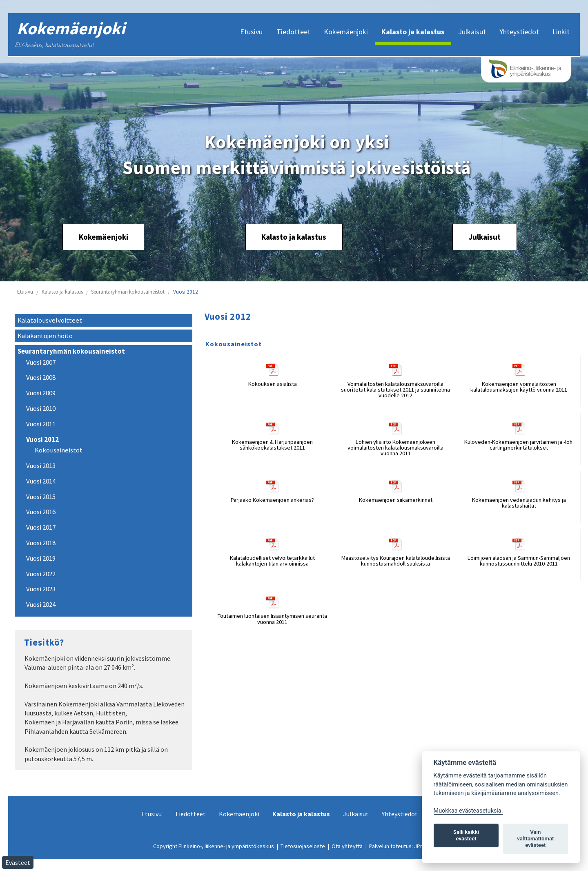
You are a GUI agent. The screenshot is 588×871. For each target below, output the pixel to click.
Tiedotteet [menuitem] (293, 32)
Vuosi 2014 (41, 481)
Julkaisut (484, 237)
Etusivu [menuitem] (251, 32)
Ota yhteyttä (347, 846)
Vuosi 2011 (41, 424)
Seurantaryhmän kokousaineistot (128, 292)
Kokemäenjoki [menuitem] (346, 32)
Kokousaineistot (59, 450)
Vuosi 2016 (41, 512)
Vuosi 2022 (41, 574)
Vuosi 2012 (186, 292)
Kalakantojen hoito (45, 336)
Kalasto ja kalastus (294, 237)
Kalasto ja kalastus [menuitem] (413, 32)
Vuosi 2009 (41, 393)
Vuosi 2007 (41, 362)
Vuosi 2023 (41, 589)
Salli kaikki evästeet (466, 835)
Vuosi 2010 (41, 409)
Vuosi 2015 (41, 497)
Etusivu (25, 292)
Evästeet (18, 862)
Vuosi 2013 (41, 466)
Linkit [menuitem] (561, 32)
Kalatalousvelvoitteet (50, 320)
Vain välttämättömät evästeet (535, 839)
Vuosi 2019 (41, 558)
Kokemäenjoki (104, 237)
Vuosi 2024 (41, 605)
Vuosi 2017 (41, 527)
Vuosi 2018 (41, 543)
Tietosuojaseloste (303, 846)
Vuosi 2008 (41, 378)
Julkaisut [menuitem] (472, 32)
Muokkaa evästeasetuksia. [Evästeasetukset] (468, 811)
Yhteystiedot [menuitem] (519, 32)
